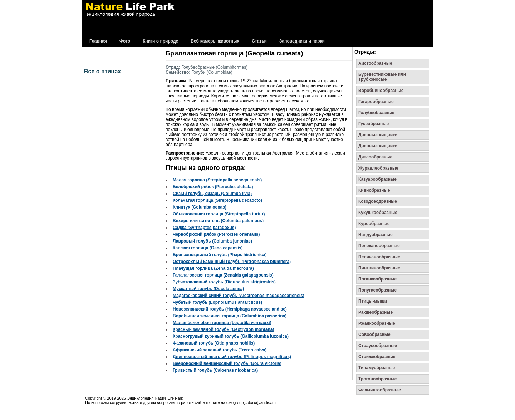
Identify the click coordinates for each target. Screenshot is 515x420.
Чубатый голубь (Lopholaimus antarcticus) (217, 302)
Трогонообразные (377, 379)
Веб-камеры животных (215, 41)
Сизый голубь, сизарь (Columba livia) (212, 194)
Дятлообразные (375, 157)
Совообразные (374, 334)
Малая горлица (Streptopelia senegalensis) (217, 180)
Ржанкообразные (377, 323)
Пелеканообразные (379, 246)
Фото (125, 41)
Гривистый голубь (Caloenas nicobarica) (215, 370)
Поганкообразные (377, 279)
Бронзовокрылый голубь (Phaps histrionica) (220, 255)
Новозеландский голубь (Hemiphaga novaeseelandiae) (230, 309)
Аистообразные (375, 63)
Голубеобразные (376, 113)
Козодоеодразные (378, 201)
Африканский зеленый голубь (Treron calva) (220, 350)
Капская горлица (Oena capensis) (208, 248)
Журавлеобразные (378, 168)
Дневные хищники (378, 135)
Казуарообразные (377, 179)
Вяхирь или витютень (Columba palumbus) (218, 221)
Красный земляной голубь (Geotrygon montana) (223, 329)
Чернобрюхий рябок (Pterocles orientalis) (216, 234)
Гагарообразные (376, 102)
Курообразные (374, 224)
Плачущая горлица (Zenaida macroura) (213, 268)
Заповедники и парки (302, 41)
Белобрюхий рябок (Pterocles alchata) (213, 187)
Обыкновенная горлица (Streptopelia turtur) (219, 214)
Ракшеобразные (376, 312)
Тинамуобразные (377, 368)
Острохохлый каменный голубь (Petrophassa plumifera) (232, 262)
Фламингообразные (380, 390)
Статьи (259, 41)
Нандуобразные (376, 235)
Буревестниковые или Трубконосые (382, 77)
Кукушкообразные (378, 213)
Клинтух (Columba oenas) (200, 207)
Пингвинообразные (379, 268)
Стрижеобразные (377, 357)
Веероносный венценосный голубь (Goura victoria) (227, 363)
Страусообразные (378, 346)
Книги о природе (160, 41)
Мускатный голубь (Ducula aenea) (208, 289)
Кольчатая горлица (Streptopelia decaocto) (217, 200)
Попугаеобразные (377, 290)
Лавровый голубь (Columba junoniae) (212, 241)
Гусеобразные (374, 124)
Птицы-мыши (373, 301)
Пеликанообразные (379, 257)
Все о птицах (102, 71)
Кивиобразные (374, 190)
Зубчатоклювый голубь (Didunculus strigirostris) (224, 282)
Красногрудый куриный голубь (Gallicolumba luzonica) (231, 336)
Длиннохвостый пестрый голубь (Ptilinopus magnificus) (232, 357)
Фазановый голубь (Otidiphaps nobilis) (214, 343)
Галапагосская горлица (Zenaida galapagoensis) (223, 275)
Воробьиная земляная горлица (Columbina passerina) (230, 316)
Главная (98, 41)
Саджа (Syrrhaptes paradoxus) (204, 228)
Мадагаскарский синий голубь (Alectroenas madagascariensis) (239, 296)
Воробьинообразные (381, 91)
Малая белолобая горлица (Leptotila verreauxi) (222, 323)
